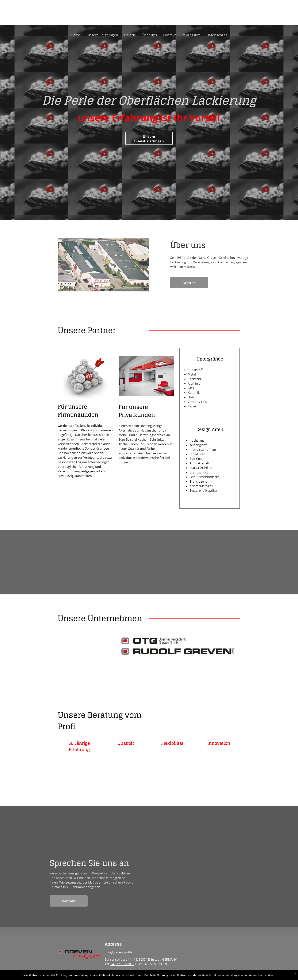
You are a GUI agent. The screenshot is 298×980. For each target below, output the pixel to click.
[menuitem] (76, 35)
